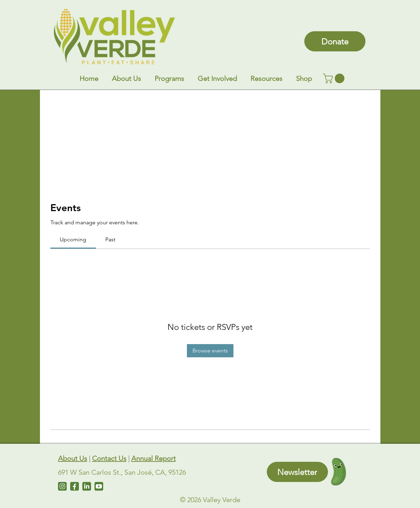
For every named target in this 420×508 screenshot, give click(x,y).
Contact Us (109, 458)
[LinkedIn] (87, 486)
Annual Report (154, 458)
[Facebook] (75, 486)
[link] (335, 78)
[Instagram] (62, 486)
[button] (127, 78)
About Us (73, 458)
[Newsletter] (297, 472)
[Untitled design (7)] (99, 486)
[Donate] (335, 41)
